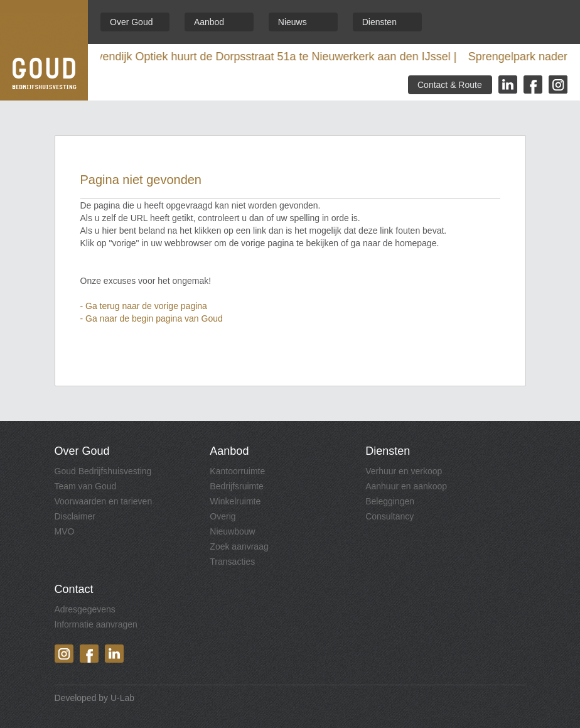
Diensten (379, 22)
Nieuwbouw (232, 531)
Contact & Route (450, 85)
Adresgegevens (85, 609)
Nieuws (293, 22)
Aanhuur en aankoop (406, 486)
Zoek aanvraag (239, 546)
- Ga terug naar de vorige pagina (144, 306)
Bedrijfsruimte (237, 486)
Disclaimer (75, 516)
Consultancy (389, 516)
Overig (223, 516)
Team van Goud (86, 486)
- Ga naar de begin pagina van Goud (152, 318)
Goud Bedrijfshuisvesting (103, 471)
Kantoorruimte (237, 471)
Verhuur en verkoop (404, 471)
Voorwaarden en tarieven (104, 501)
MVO (65, 531)
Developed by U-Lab (95, 698)
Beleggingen (390, 501)
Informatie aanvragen (96, 624)
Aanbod (209, 22)
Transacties (232, 562)
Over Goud (131, 22)
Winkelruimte (235, 501)
